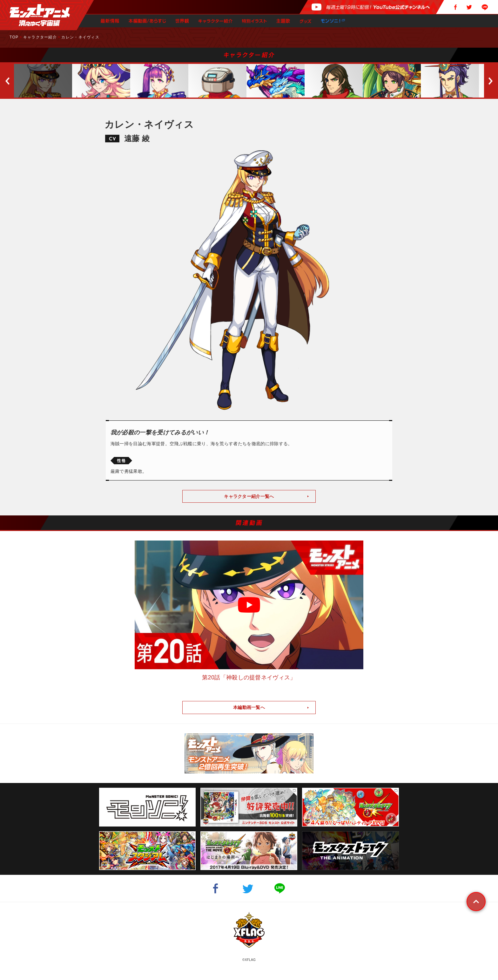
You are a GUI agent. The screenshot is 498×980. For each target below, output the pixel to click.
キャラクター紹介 (40, 37)
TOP (14, 37)
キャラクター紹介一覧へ (249, 496)
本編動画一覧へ (249, 707)
